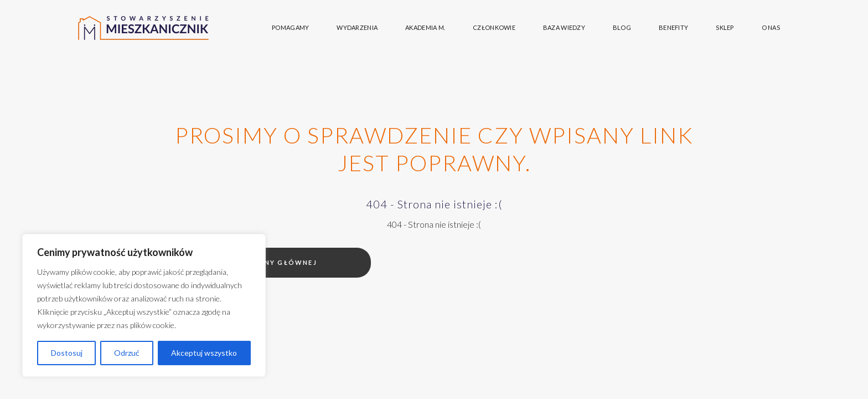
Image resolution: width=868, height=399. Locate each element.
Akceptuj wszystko (204, 353)
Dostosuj (67, 353)
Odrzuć (127, 353)
